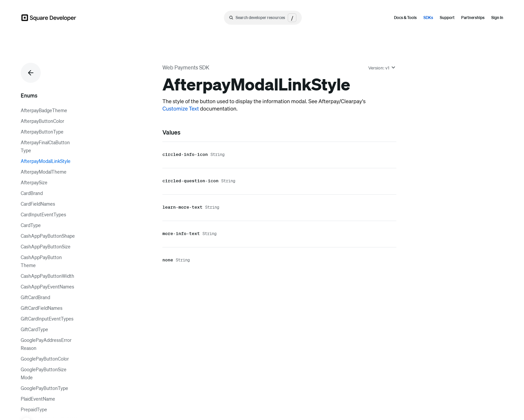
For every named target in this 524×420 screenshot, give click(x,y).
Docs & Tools (405, 18)
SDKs (428, 18)
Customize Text (181, 108)
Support (447, 18)
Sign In (497, 18)
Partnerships (473, 18)
